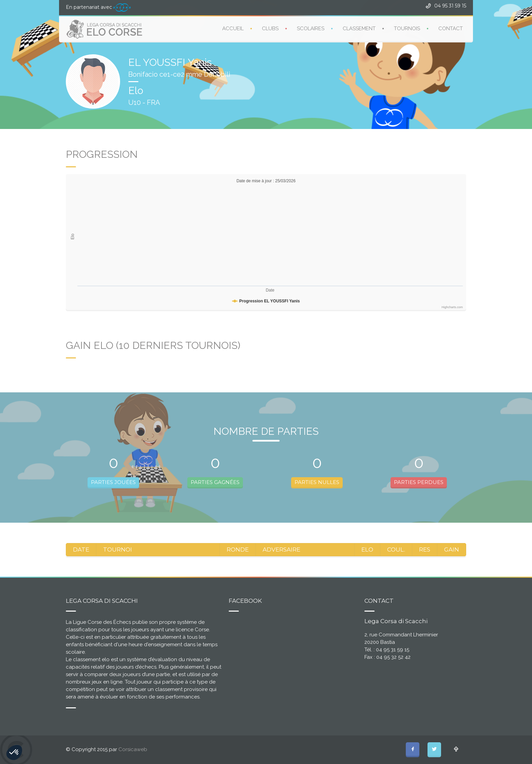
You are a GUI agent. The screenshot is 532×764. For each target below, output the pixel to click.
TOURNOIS (407, 28)
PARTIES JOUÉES (113, 482)
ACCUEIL (233, 28)
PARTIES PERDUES (419, 482)
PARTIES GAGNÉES (215, 482)
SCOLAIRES (311, 28)
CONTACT (451, 28)
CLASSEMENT (359, 28)
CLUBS (270, 28)
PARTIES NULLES (317, 482)
